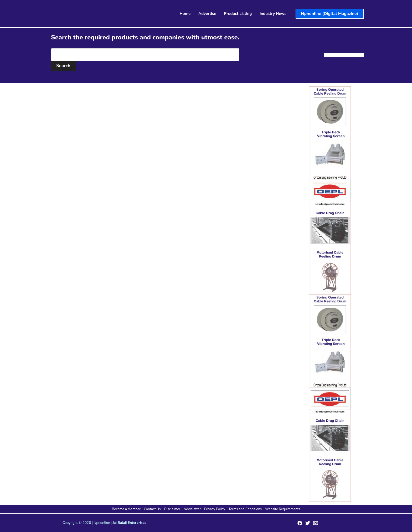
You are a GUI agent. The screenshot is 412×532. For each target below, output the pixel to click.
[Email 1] (316, 523)
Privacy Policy (215, 509)
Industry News (273, 14)
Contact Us (152, 509)
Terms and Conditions (245, 509)
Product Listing (238, 14)
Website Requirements (283, 509)
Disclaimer (172, 509)
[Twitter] (308, 523)
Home (185, 14)
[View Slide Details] (330, 190)
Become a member (126, 509)
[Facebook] (300, 523)
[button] (330, 14)
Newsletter (192, 509)
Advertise (207, 14)
